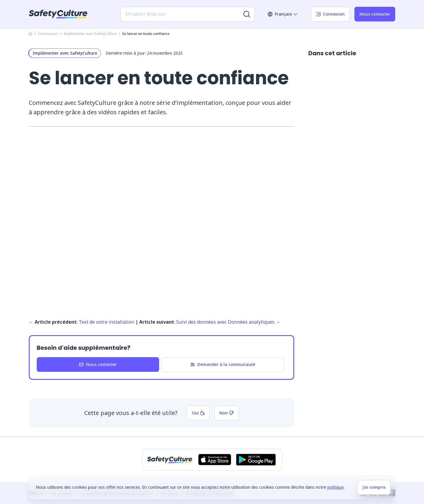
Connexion (330, 14)
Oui (198, 413)
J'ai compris (374, 487)
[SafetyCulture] (58, 14)
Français (283, 14)
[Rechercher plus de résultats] (247, 14)
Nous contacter (375, 14)
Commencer (48, 34)
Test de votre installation (106, 322)
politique (336, 487)
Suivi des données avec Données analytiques (225, 322)
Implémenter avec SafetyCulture (90, 34)
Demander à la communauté (223, 364)
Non (227, 413)
